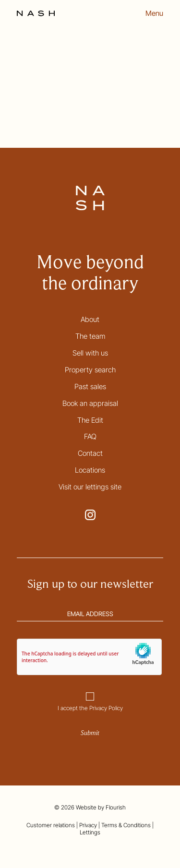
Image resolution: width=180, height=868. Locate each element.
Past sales (90, 386)
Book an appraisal (90, 403)
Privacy (88, 825)
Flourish (116, 807)
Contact (90, 453)
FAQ (90, 436)
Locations (90, 470)
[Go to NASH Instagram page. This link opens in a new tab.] (90, 515)
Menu (154, 13)
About (90, 319)
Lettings (90, 832)
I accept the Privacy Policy (90, 708)
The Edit (90, 420)
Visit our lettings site (90, 487)
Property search (90, 370)
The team (90, 336)
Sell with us (90, 353)
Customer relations (51, 825)
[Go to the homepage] (36, 13)
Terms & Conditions (126, 825)
